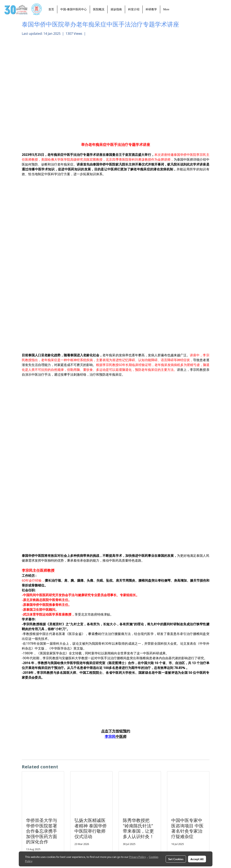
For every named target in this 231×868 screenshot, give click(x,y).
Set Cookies (176, 859)
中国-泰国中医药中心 (74, 9)
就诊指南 (116, 9)
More (166, 9)
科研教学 (151, 9)
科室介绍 (134, 9)
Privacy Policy (137, 857)
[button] (176, 9)
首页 (51, 9)
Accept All (197, 859)
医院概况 (99, 9)
